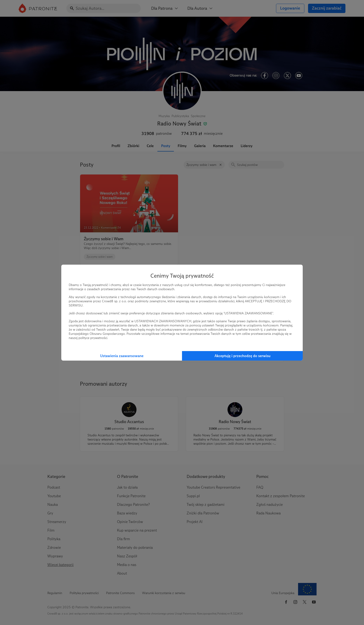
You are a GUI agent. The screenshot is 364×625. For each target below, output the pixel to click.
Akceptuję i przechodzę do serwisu (242, 356)
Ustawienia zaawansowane (122, 356)
